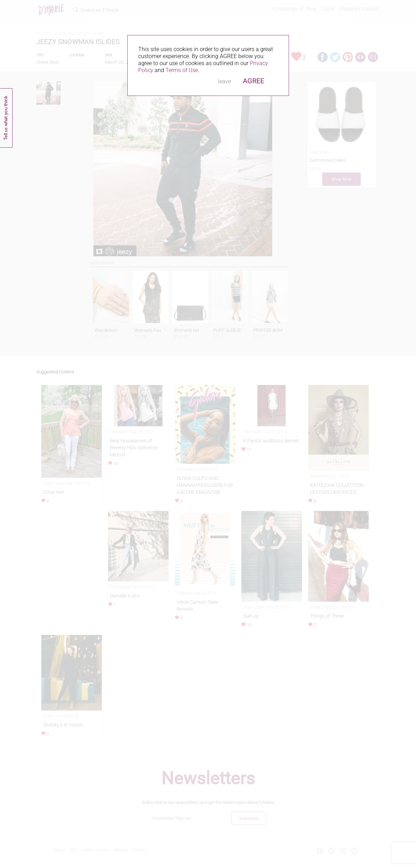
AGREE (253, 81)
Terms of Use (182, 70)
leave (224, 81)
